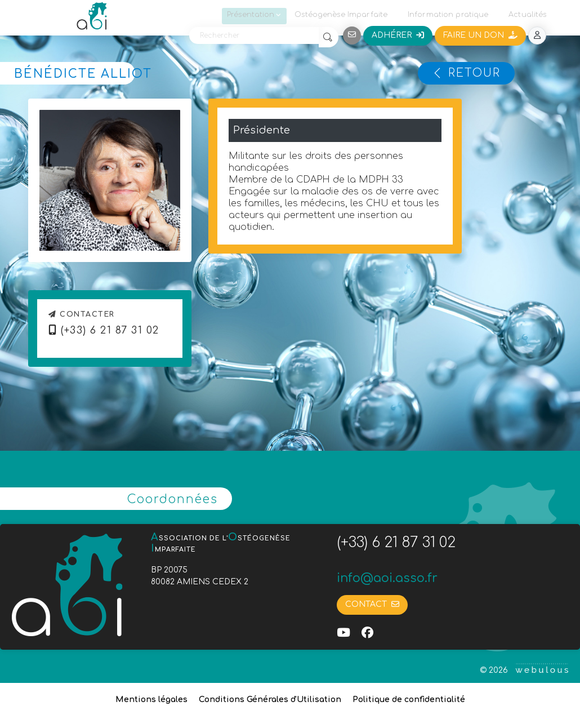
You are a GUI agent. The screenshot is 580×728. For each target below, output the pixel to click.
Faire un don (480, 35)
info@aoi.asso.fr (387, 578)
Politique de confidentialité (409, 700)
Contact (372, 604)
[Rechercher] (254, 35)
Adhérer (398, 35)
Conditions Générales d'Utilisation (270, 700)
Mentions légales (151, 700)
